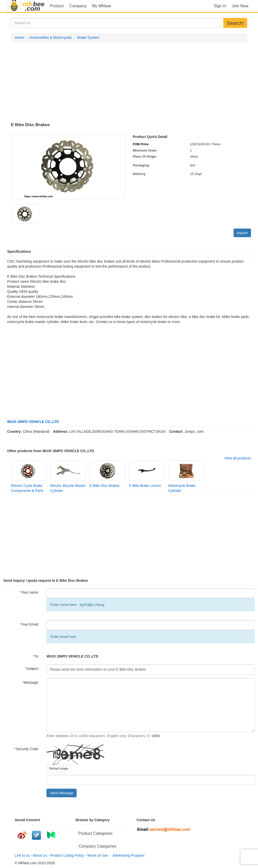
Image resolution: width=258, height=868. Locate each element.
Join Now (240, 6)
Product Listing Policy (67, 855)
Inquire (242, 233)
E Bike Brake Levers (145, 486)
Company (78, 6)
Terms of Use (97, 855)
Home (19, 38)
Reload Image (59, 769)
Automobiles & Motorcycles (51, 38)
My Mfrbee (101, 6)
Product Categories (95, 833)
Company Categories (97, 846)
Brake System (88, 38)
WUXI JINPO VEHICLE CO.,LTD (33, 422)
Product (57, 6)
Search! (235, 23)
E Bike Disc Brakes (105, 486)
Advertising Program (128, 855)
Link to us (22, 855)
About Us (40, 855)
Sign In (220, 6)
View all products (238, 458)
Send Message (61, 793)
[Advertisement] (129, 82)
